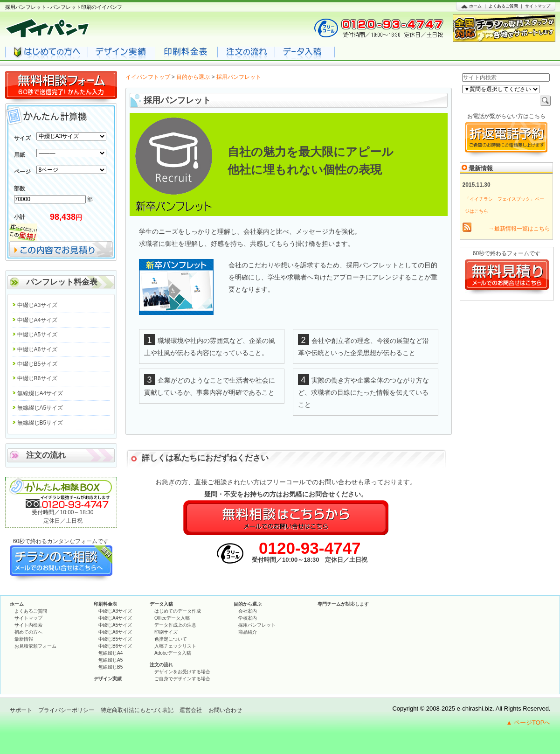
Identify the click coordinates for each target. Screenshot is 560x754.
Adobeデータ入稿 (173, 653)
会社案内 (248, 611)
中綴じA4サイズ (38, 320)
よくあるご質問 (503, 6)
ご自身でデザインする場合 (182, 679)
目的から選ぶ (193, 77)
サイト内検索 (28, 625)
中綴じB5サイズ (38, 364)
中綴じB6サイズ (38, 378)
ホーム (475, 6)
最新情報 (24, 639)
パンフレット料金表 (62, 282)
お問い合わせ (225, 710)
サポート (21, 710)
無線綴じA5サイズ (40, 408)
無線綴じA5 (111, 660)
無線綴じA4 (111, 653)
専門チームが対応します (343, 604)
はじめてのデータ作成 (178, 611)
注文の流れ (46, 455)
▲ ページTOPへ (529, 723)
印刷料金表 (105, 604)
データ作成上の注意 (175, 625)
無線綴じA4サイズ (40, 393)
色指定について (171, 639)
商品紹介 (248, 632)
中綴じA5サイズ (38, 335)
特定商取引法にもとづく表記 (137, 710)
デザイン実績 (108, 679)
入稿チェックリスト (175, 646)
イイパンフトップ (148, 77)
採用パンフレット (257, 625)
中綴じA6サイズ (38, 349)
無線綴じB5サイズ (40, 423)
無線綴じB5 (111, 667)
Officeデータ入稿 (172, 618)
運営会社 (191, 710)
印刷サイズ (166, 632)
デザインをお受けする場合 (182, 672)
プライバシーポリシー (66, 710)
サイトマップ (538, 6)
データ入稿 (161, 604)
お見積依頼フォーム (35, 646)
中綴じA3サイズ (38, 305)
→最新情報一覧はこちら (519, 229)
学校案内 (248, 618)
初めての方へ (28, 632)
